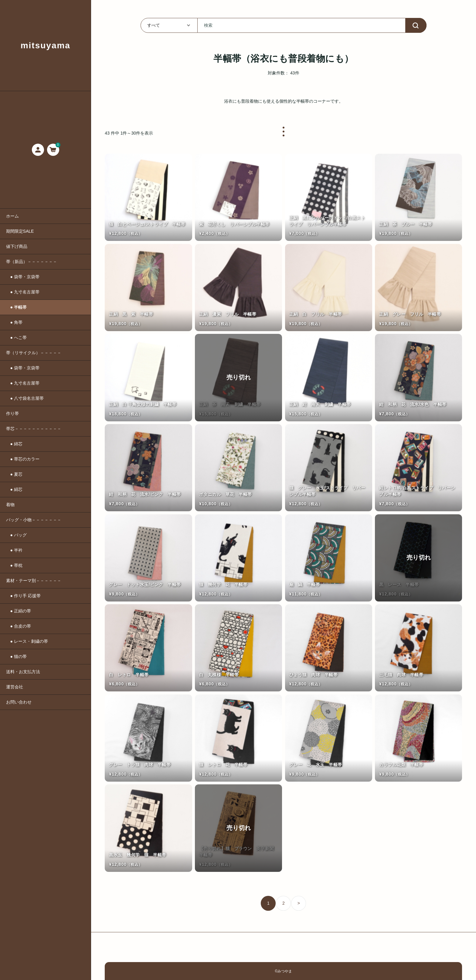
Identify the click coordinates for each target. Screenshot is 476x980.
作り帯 (12, 413)
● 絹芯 (14, 489)
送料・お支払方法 (23, 672)
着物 (10, 505)
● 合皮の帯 (19, 626)
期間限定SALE (20, 231)
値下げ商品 (17, 246)
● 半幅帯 (16, 307)
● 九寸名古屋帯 (23, 292)
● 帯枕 (14, 565)
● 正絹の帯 (19, 611)
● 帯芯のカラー (23, 459)
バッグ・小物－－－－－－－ (34, 520)
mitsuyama (46, 45)
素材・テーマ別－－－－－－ (34, 581)
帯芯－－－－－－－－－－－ (34, 429)
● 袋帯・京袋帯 (23, 277)
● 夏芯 (14, 474)
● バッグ (16, 535)
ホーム (12, 216)
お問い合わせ (19, 702)
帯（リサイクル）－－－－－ (34, 353)
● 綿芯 (14, 444)
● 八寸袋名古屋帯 (25, 398)
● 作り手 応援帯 (23, 596)
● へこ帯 (16, 338)
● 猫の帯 (16, 656)
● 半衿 (14, 550)
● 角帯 (14, 322)
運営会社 (15, 687)
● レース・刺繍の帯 (27, 641)
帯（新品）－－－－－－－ (32, 262)
